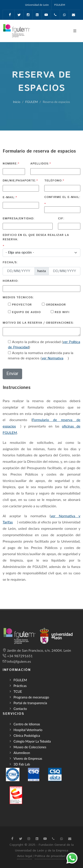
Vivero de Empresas (28, 758)
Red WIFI (62, 312)
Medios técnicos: (18, 298)
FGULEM (60, 5)
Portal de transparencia (30, 703)
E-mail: (9, 197)
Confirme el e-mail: (62, 197)
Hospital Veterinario (28, 730)
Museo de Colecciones (30, 747)
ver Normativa (52, 358)
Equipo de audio (26, 312)
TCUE (18, 691)
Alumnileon (22, 753)
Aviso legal (25, 856)
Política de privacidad (50, 856)
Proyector (21, 305)
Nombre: (10, 164)
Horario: (11, 281)
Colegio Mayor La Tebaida (32, 741)
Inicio (17, 102)
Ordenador (55, 305)
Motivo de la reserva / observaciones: (38, 323)
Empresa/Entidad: (19, 219)
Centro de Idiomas (27, 724)
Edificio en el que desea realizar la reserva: (36, 237)
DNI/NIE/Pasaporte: (19, 181)
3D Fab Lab (22, 764)
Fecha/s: (10, 262)
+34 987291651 (20, 656)
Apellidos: (40, 164)
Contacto (20, 709)
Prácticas (20, 686)
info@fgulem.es (19, 661)
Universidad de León (37, 5)
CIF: (61, 219)
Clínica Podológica (27, 735)
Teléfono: (53, 181)
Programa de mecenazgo (31, 697)
